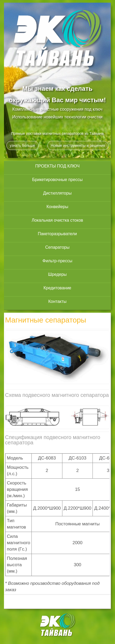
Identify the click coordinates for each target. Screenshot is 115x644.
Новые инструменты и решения (78, 145)
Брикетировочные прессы (57, 180)
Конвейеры (57, 207)
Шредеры (57, 274)
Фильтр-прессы (57, 261)
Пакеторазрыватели (57, 234)
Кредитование (57, 288)
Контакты (57, 301)
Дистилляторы (57, 193)
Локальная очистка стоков (57, 220)
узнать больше (22, 145)
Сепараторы (57, 247)
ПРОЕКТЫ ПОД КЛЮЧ (57, 166)
